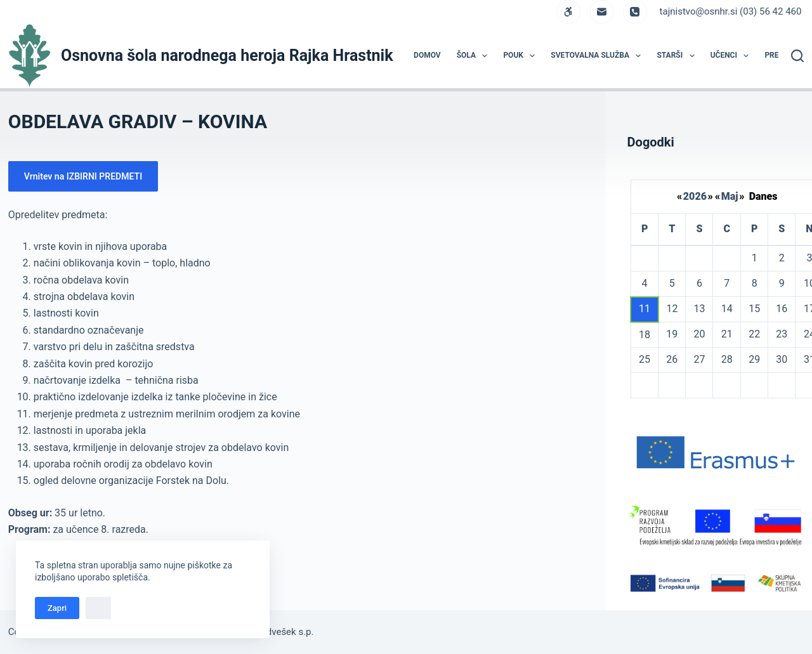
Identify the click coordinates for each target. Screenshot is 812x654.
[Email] (602, 12)
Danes (763, 196)
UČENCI (732, 56)
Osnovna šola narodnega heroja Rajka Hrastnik (227, 56)
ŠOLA (475, 56)
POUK (521, 56)
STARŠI (678, 56)
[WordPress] (568, 12)
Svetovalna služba (598, 56)
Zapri (57, 608)
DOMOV (427, 55)
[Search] (797, 56)
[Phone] (635, 12)
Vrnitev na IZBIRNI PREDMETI (83, 176)
